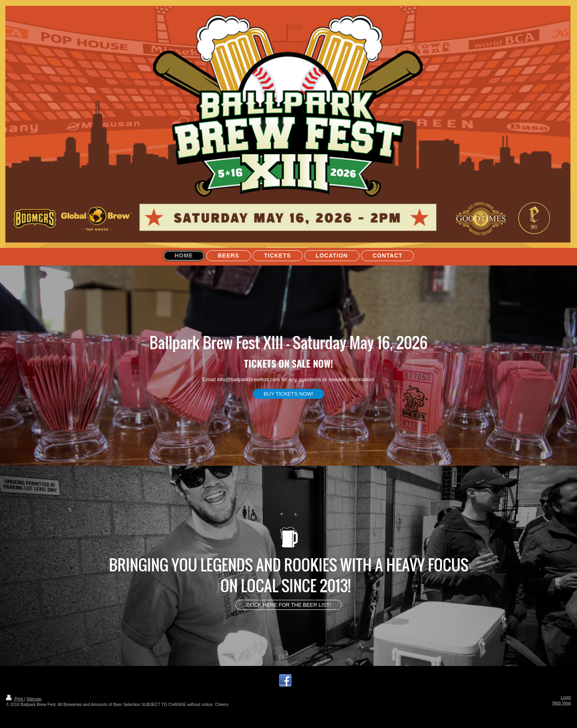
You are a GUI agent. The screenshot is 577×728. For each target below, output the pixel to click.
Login (566, 697)
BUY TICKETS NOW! (288, 394)
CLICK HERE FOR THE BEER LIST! (288, 605)
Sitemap (34, 699)
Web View (562, 703)
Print (15, 699)
